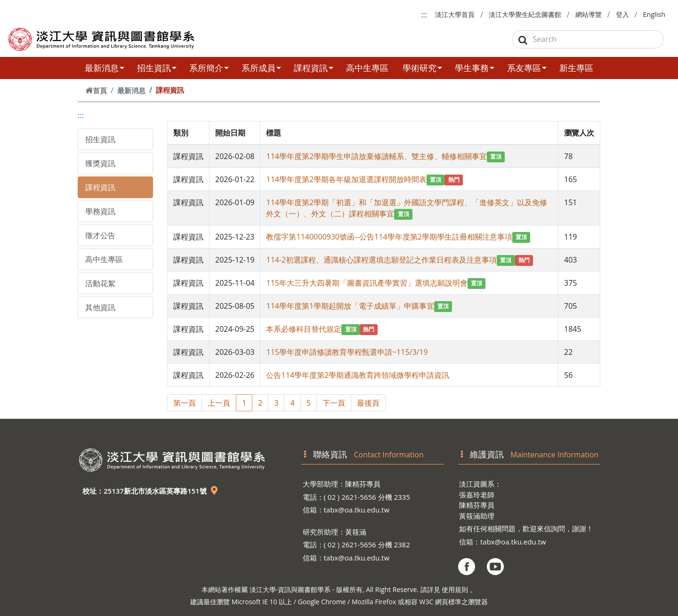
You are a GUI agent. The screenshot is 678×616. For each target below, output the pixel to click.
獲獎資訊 (100, 163)
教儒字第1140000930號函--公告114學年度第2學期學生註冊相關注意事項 (389, 237)
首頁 (96, 90)
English (654, 14)
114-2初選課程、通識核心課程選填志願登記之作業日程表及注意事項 (381, 260)
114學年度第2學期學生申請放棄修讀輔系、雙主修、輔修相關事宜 (376, 156)
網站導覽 (589, 14)
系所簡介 (209, 68)
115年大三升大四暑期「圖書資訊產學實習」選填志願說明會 (367, 283)
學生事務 (475, 68)
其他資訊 (100, 307)
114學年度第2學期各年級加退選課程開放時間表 (346, 179)
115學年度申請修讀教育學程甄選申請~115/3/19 (347, 352)
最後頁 (368, 403)
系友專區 (527, 68)
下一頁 (334, 403)
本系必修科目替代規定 (304, 329)
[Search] (588, 39)
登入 (622, 14)
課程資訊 (314, 68)
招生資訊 (157, 68)
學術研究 (422, 68)
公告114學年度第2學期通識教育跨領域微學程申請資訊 (358, 375)
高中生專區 (367, 68)
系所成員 (261, 68)
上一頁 (219, 403)
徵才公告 (100, 235)
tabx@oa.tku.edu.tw (357, 510)
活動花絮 (100, 283)
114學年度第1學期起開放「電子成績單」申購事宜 (350, 306)
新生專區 (576, 68)
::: (424, 15)
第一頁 (185, 403)
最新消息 (105, 68)
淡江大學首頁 (455, 14)
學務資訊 (100, 211)
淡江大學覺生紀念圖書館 (525, 14)
